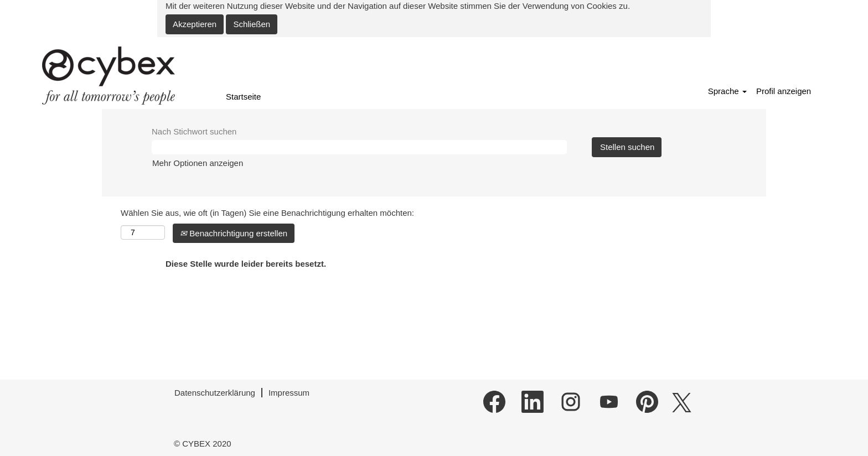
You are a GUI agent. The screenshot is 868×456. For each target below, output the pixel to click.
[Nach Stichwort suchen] (359, 147)
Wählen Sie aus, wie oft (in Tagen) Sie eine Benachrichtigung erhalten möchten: (267, 213)
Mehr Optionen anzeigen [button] (198, 163)
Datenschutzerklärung (215, 393)
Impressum (289, 393)
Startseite (243, 97)
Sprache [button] (727, 91)
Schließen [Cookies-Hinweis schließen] (252, 24)
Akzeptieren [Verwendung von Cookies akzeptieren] (195, 24)
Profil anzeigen (784, 91)
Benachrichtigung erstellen (234, 233)
